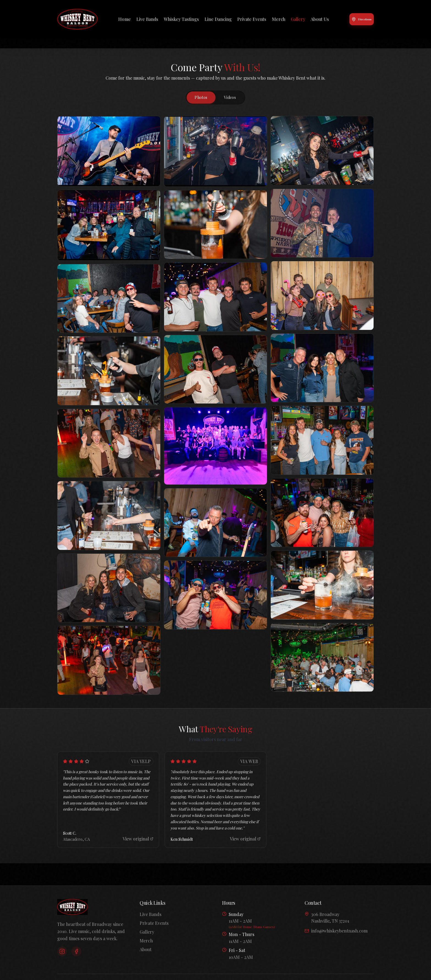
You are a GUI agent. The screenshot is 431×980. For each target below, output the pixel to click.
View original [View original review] (138, 839)
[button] (109, 151)
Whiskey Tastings (181, 19)
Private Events (252, 19)
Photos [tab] (201, 97)
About (146, 949)
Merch (279, 19)
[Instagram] (62, 951)
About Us (320, 19)
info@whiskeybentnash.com (336, 931)
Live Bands (147, 19)
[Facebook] (76, 951)
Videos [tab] (230, 97)
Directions (362, 19)
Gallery (298, 19)
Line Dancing (218, 19)
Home (125, 19)
